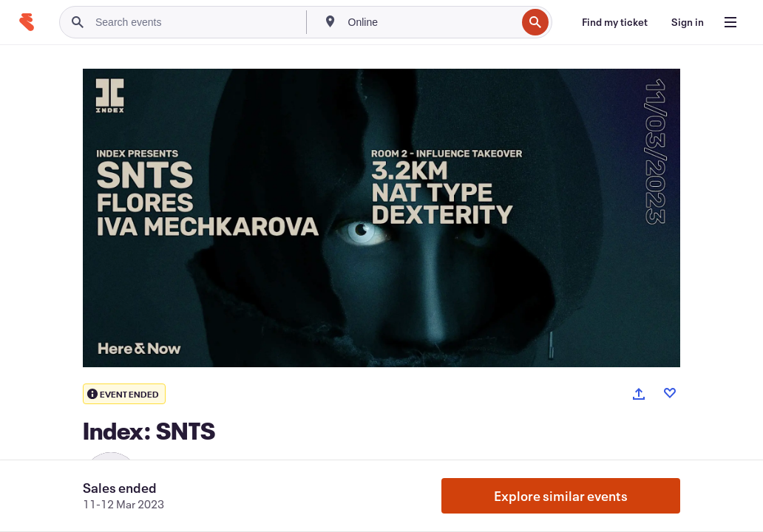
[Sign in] (688, 22)
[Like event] (670, 393)
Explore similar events (561, 496)
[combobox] (431, 22)
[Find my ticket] (615, 22)
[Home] (27, 22)
